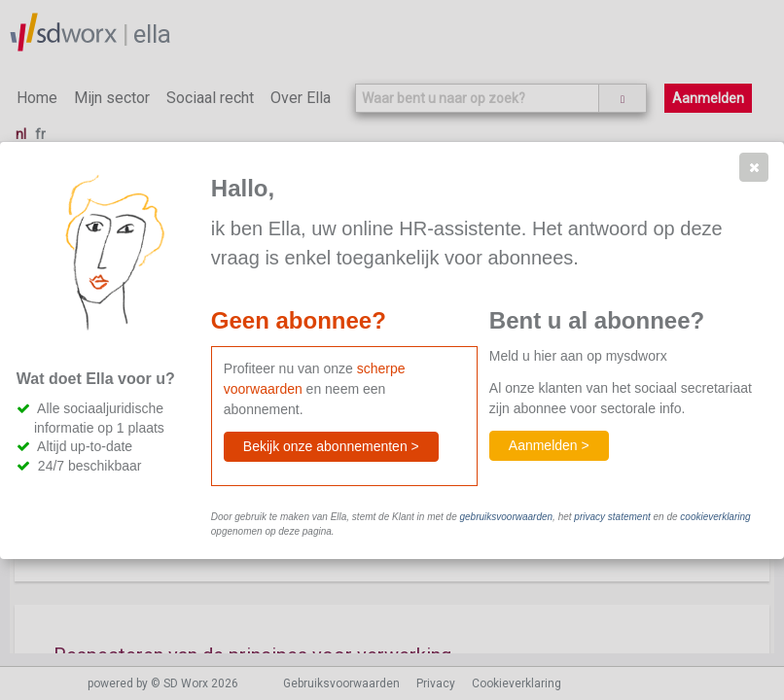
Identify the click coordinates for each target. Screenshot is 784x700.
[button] (754, 167)
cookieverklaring (715, 517)
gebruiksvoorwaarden (506, 517)
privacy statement (612, 517)
